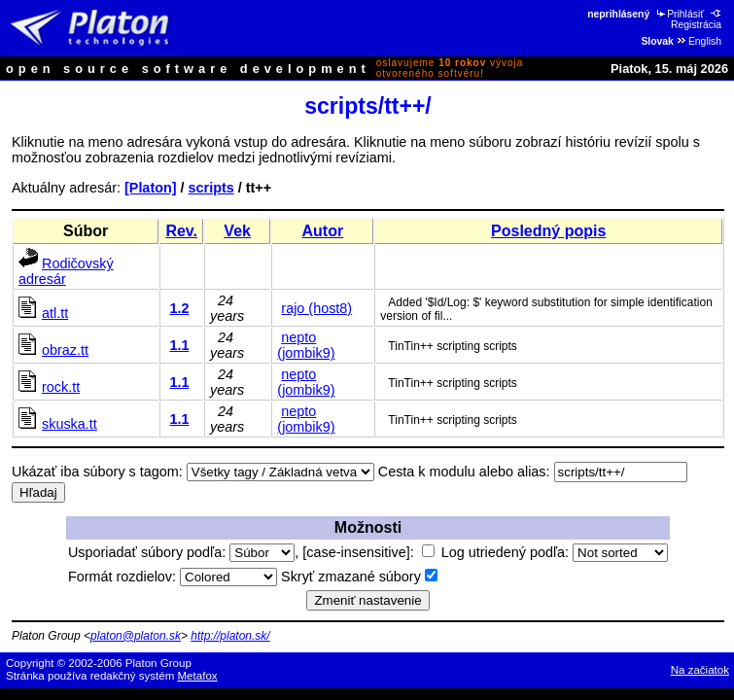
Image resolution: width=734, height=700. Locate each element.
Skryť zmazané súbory (359, 577)
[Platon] (151, 188)
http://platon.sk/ (230, 636)
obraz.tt (65, 350)
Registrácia (697, 19)
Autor (323, 231)
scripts (211, 188)
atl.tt (55, 313)
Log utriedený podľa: (555, 552)
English (699, 41)
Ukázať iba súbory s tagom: (97, 472)
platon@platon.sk (136, 636)
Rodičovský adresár (66, 271)
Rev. (181, 231)
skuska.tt (70, 424)
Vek (237, 231)
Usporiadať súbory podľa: (181, 552)
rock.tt (61, 387)
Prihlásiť (679, 14)
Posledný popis (548, 231)
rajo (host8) (316, 308)
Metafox (198, 676)
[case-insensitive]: (368, 552)
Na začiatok (700, 670)
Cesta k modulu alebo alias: (464, 472)
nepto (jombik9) (306, 345)
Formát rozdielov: (173, 577)
